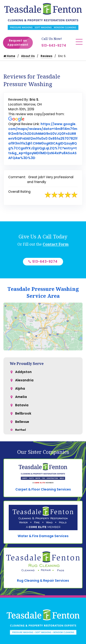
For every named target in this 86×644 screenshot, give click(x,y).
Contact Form (56, 244)
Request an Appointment (20, 43)
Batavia (22, 405)
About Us (28, 56)
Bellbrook (23, 413)
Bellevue (22, 422)
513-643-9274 (54, 45)
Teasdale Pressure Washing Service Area (43, 292)
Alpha (20, 388)
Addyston (23, 372)
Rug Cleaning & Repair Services (43, 581)
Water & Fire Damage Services (43, 536)
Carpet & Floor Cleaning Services (43, 489)
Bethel (21, 430)
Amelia (21, 397)
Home (9, 56)
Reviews (46, 56)
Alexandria (24, 380)
